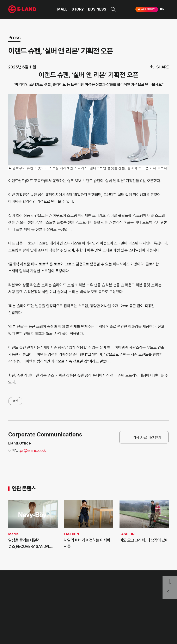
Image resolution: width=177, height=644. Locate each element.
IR (43, 604)
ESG (45, 612)
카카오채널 (165, 611)
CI (10, 627)
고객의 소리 (70, 596)
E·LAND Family (116, 598)
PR (44, 596)
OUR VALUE (17, 596)
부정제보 (68, 604)
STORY (78, 9)
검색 (113, 9)
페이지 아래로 (170, 582)
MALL (62, 9)
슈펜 (15, 401)
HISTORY (15, 604)
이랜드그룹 (23, 9)
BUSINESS (97, 9)
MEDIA (47, 619)
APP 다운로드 (146, 9)
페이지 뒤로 (170, 593)
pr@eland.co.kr (33, 450)
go (148, 598)
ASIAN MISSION (19, 619)
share (163, 67)
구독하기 (132, 619)
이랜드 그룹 (23, 586)
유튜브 (151, 612)
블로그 (138, 611)
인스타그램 (125, 611)
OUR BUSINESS (19, 612)
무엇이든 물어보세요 (76, 612)
